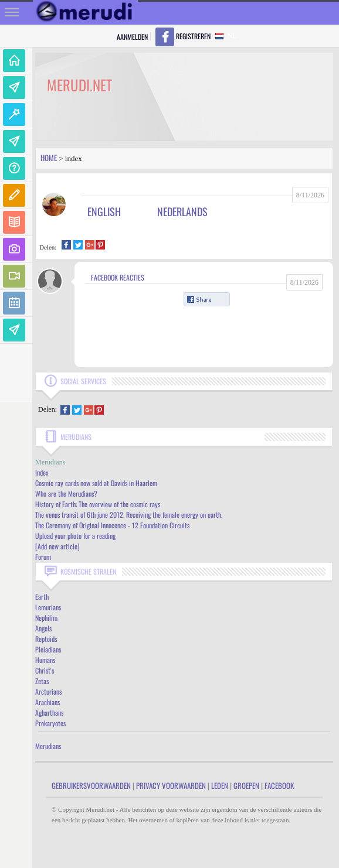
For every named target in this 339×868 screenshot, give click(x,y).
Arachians (48, 702)
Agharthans (49, 712)
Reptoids (46, 639)
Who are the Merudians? (66, 493)
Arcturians (48, 691)
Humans (45, 660)
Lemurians (48, 607)
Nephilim (46, 618)
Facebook (279, 785)
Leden (220, 785)
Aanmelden (132, 37)
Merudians (48, 746)
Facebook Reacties (118, 277)
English (104, 211)
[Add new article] (57, 546)
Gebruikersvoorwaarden (91, 785)
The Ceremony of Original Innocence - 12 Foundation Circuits (112, 525)
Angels (43, 628)
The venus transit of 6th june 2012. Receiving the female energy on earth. (129, 515)
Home (49, 158)
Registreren (193, 36)
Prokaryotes (50, 723)
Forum (43, 557)
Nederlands (182, 211)
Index (42, 472)
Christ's (45, 670)
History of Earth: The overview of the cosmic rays (98, 504)
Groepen (246, 785)
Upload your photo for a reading (75, 536)
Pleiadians (48, 649)
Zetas (42, 681)
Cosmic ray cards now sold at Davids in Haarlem (96, 483)
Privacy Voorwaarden (171, 785)
